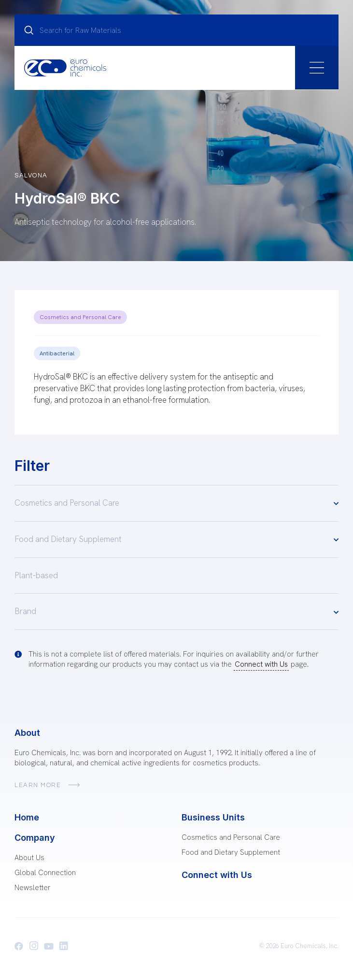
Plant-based (36, 575)
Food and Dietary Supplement (176, 539)
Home (27, 817)
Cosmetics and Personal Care (80, 317)
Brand (176, 612)
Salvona (31, 176)
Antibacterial (57, 353)
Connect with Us (261, 664)
